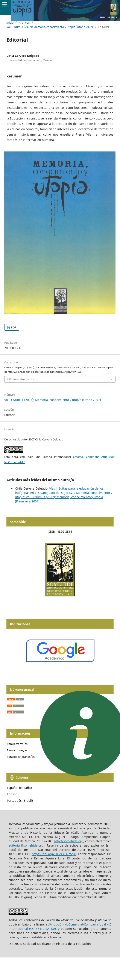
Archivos (24, 23)
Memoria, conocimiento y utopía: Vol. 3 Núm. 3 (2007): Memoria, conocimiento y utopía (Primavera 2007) (64, 497)
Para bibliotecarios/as (21, 757)
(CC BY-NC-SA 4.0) (43, 929)
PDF (13, 327)
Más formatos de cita (21, 379)
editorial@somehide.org (26, 845)
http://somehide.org (69, 841)
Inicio (10, 23)
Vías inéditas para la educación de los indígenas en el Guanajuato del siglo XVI (59, 491)
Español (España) (19, 788)
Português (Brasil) (20, 801)
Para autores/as (17, 750)
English (12, 794)
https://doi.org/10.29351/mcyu (54, 854)
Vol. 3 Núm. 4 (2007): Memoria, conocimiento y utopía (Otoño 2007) (50, 27)
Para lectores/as (17, 744)
